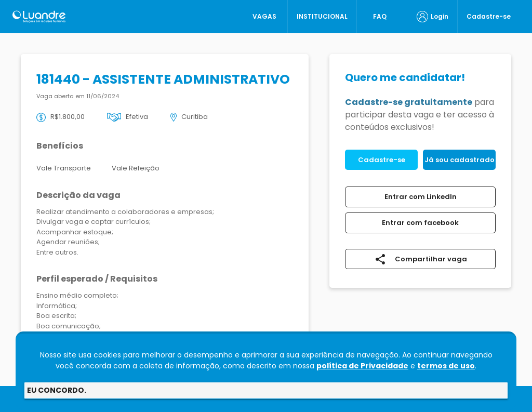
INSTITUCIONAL (322, 16)
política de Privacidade (362, 366)
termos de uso (446, 366)
